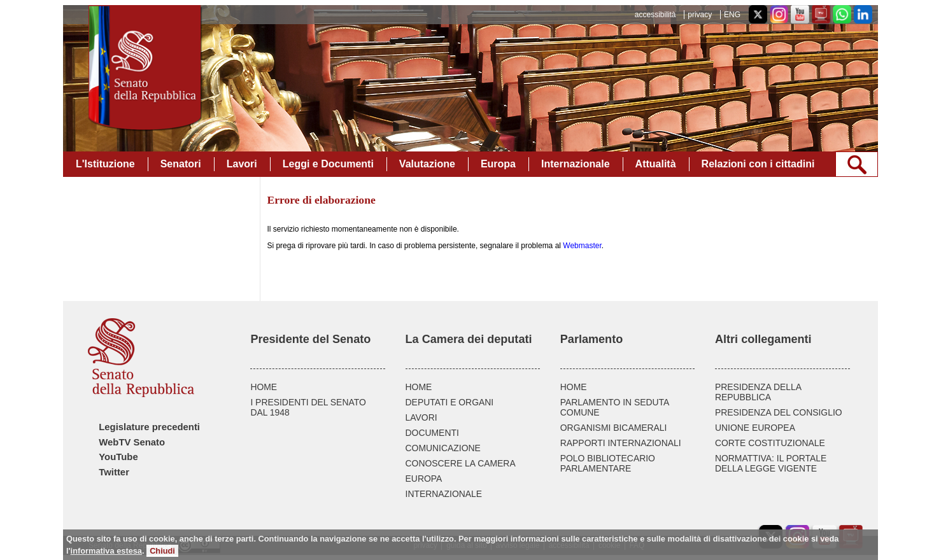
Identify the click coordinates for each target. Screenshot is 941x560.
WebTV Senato (132, 442)
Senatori (181, 164)
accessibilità (655, 15)
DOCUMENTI (432, 433)
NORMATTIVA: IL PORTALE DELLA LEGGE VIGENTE (771, 463)
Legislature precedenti (149, 427)
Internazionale (576, 164)
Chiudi (162, 551)
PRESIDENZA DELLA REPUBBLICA (758, 392)
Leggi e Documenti (328, 164)
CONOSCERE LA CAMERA (461, 463)
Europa (498, 164)
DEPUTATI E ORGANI (450, 402)
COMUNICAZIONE (443, 448)
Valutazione (427, 164)
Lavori (242, 164)
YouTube (118, 457)
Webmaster (582, 246)
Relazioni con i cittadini (758, 164)
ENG (732, 15)
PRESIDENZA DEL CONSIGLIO (779, 412)
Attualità (656, 164)
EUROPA (424, 479)
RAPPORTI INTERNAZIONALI (621, 443)
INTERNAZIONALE (444, 494)
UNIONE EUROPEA (755, 428)
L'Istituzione (105, 164)
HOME (264, 387)
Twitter (114, 472)
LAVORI (421, 417)
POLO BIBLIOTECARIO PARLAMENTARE (608, 463)
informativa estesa (106, 551)
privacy (700, 15)
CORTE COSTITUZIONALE (770, 443)
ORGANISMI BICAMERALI (614, 428)
